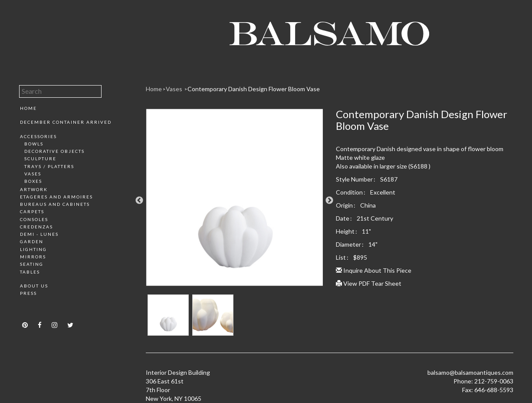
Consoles (34, 219)
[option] (235, 201)
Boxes (33, 181)
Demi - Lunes (39, 234)
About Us (34, 286)
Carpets (32, 211)
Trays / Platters (49, 166)
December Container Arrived (66, 122)
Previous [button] (139, 201)
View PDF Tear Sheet (369, 283)
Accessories (38, 136)
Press (28, 293)
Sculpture (40, 159)
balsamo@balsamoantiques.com (470, 372)
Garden (32, 241)
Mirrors (33, 257)
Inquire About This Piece (374, 270)
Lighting (33, 249)
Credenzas (36, 227)
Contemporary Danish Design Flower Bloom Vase (254, 89)
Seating (32, 264)
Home (28, 108)
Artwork (34, 189)
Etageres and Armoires (56, 197)
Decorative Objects (54, 151)
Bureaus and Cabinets (55, 204)
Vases (33, 174)
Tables (30, 272)
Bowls (34, 144)
